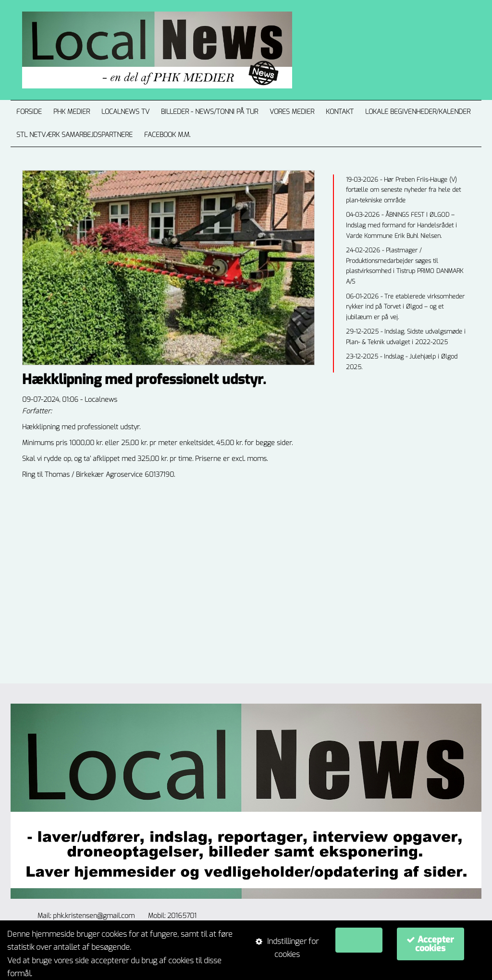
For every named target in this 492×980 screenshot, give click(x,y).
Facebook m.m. (167, 135)
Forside (29, 112)
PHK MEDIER (72, 112)
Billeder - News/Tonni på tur (209, 112)
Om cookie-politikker (68, 974)
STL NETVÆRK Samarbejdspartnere (74, 135)
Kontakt (340, 112)
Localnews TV (125, 112)
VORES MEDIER (292, 112)
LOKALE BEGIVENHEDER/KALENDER (418, 112)
